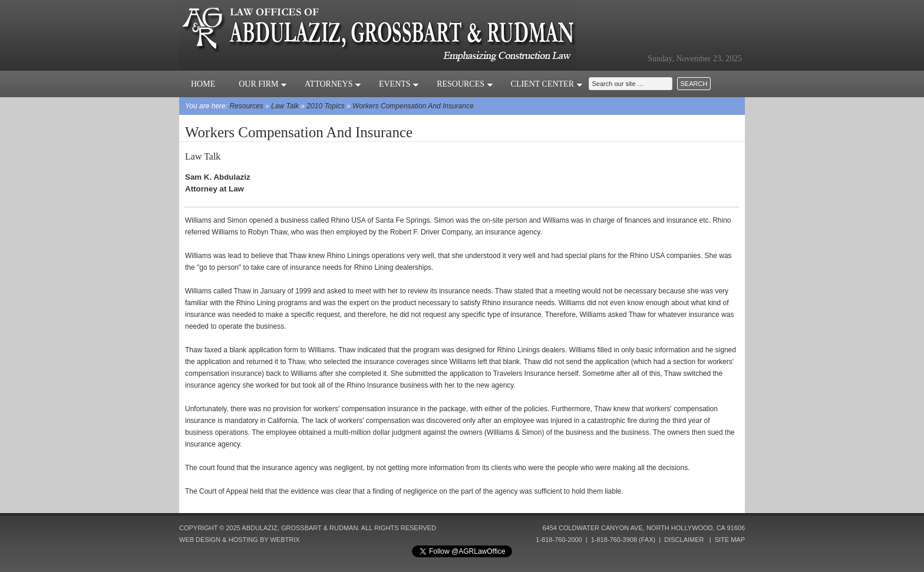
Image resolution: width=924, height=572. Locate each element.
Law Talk (285, 106)
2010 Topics (325, 106)
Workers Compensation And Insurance (413, 106)
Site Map (730, 540)
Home (203, 84)
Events (399, 84)
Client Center (547, 84)
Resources (465, 84)
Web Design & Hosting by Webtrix (240, 540)
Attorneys (333, 84)
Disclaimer (684, 540)
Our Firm (263, 84)
